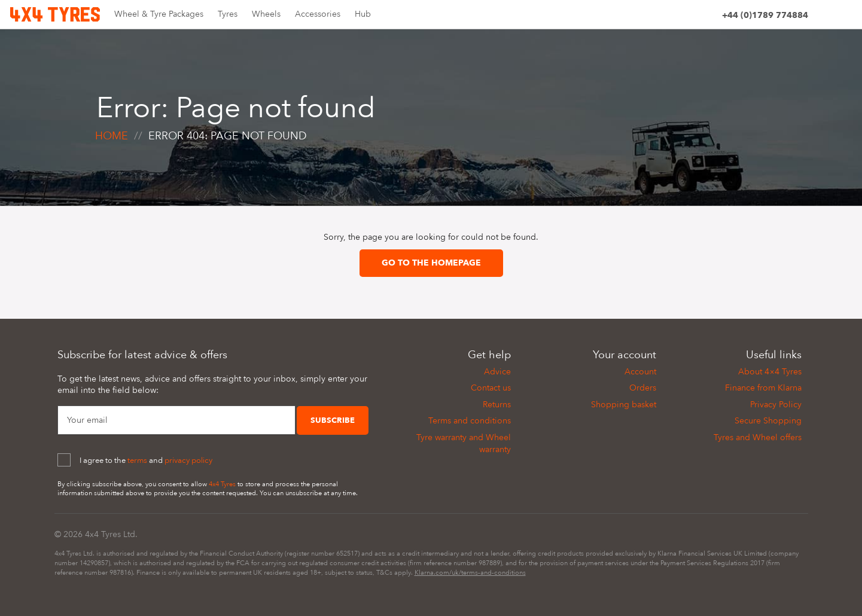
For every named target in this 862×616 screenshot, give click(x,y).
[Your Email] (176, 420)
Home (112, 136)
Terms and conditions (470, 421)
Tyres (228, 14)
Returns (497, 405)
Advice (497, 372)
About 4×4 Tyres (770, 372)
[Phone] (765, 17)
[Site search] (823, 17)
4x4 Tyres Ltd (110, 534)
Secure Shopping (768, 421)
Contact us (491, 388)
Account (640, 372)
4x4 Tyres (222, 484)
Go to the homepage (431, 263)
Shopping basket (624, 405)
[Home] (55, 13)
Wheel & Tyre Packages (159, 14)
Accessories (318, 14)
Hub (363, 14)
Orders (643, 388)
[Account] (707, 17)
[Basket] (845, 17)
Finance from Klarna (763, 388)
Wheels (266, 14)
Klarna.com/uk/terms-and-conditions (470, 573)
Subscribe (333, 420)
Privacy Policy (776, 405)
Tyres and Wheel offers (758, 437)
